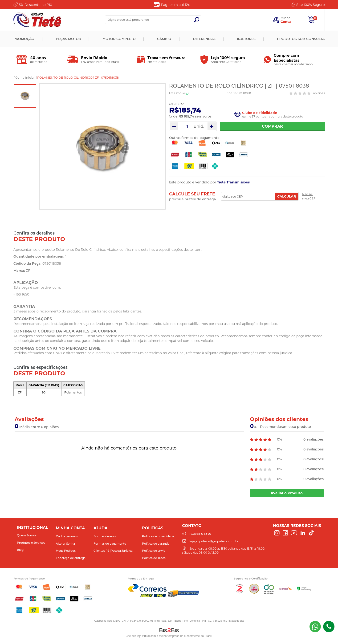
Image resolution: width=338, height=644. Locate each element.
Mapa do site (237, 621)
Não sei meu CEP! (309, 196)
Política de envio (154, 551)
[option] (25, 96)
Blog (20, 550)
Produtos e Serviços (31, 543)
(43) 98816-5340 (315, 627)
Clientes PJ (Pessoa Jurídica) (114, 551)
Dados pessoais (67, 536)
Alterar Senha (65, 544)
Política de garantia (156, 544)
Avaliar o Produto (287, 493)
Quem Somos (27, 535)
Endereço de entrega (71, 558)
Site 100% (311, 5)
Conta (286, 22)
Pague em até (175, 5)
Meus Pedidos (66, 551)
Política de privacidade (158, 536)
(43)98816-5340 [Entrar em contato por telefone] (329, 627)
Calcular (287, 196)
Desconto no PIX (35, 5)
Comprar (272, 126)
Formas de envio (105, 536)
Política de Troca (154, 558)
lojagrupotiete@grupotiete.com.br (214, 541)
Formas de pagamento (110, 544)
